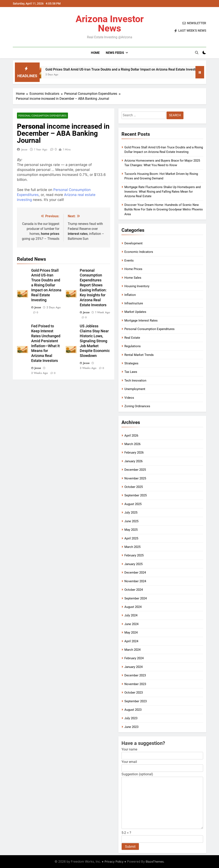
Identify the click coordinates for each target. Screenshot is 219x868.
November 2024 (135, 581)
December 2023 (135, 675)
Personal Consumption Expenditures (42, 116)
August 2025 (133, 504)
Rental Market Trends (139, 355)
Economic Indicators (139, 252)
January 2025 (133, 564)
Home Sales (133, 278)
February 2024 (134, 658)
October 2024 (134, 590)
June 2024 (131, 624)
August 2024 (133, 607)
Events (129, 261)
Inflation (130, 295)
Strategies (131, 363)
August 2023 (133, 710)
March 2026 (132, 444)
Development (133, 243)
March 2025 (132, 547)
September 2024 (136, 598)
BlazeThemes (155, 861)
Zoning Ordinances (137, 406)
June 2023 (131, 727)
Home (95, 53)
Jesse (24, 149)
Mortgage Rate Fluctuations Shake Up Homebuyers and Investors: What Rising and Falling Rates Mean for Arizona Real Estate (162, 192)
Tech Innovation (135, 381)
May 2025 (131, 530)
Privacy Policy (114, 861)
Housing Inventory (137, 286)
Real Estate (132, 338)
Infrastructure (134, 303)
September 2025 (136, 495)
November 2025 (135, 478)
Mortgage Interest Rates (141, 321)
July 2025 (131, 513)
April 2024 (131, 641)
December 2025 (135, 470)
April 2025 (131, 538)
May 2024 (131, 633)
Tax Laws (131, 372)
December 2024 (135, 573)
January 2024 (133, 667)
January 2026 (133, 461)
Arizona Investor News (110, 24)
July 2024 (131, 615)
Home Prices (133, 269)
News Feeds (115, 53)
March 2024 (132, 650)
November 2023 (135, 684)
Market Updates (135, 312)
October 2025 (134, 487)
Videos (129, 398)
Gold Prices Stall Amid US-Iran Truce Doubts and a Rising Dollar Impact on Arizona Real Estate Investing (128, 69)
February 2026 (134, 453)
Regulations (133, 346)
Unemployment (135, 389)
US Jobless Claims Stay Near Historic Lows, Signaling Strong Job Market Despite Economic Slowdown (95, 341)
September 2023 (136, 701)
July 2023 (131, 718)
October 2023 (134, 693)
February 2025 (134, 555)
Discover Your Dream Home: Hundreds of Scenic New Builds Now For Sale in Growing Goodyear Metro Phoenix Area (164, 209)
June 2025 (131, 521)
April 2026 (131, 436)
